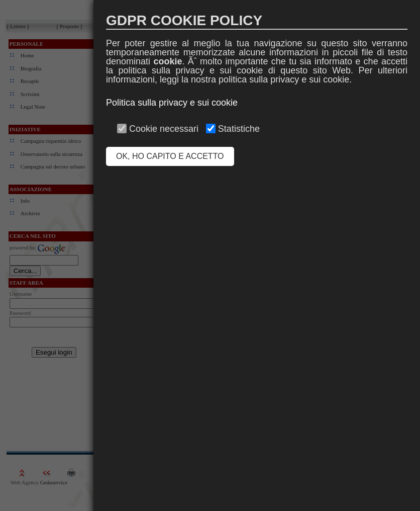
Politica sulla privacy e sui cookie (172, 103)
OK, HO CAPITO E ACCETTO (170, 156)
